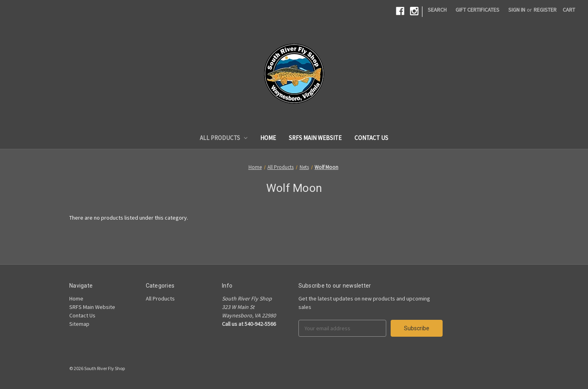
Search (437, 10)
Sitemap (79, 324)
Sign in (517, 10)
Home (268, 138)
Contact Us (371, 138)
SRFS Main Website (315, 138)
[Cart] (569, 10)
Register (545, 10)
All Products (224, 138)
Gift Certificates (477, 10)
